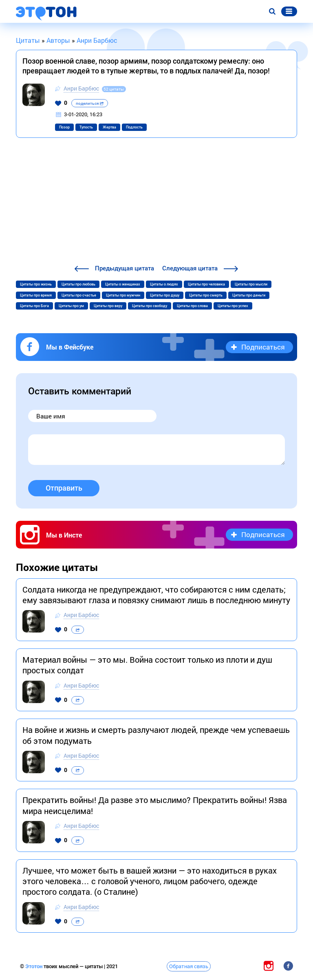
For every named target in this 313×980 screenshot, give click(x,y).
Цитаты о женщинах (123, 284)
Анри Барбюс (81, 88)
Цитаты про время (36, 295)
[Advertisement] (156, 202)
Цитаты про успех (233, 306)
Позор (64, 127)
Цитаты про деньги (249, 295)
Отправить (64, 488)
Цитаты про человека (206, 284)
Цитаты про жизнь (36, 284)
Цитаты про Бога (34, 306)
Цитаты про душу (165, 295)
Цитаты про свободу (150, 306)
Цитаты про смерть (206, 295)
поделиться (90, 103)
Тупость (86, 127)
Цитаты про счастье (79, 295)
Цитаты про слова (192, 306)
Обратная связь (189, 966)
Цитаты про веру (108, 306)
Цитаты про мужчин (123, 295)
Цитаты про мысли (251, 284)
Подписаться (263, 347)
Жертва (109, 127)
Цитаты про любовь (78, 284)
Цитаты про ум (71, 306)
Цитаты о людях (164, 284)
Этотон (34, 966)
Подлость (134, 127)
